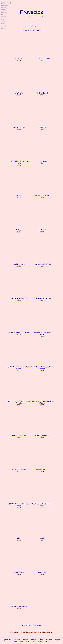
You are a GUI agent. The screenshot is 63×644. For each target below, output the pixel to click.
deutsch (17, 640)
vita (34, 642)
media (28, 642)
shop (41, 640)
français (34, 640)
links (40, 642)
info (21, 642)
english (25, 640)
